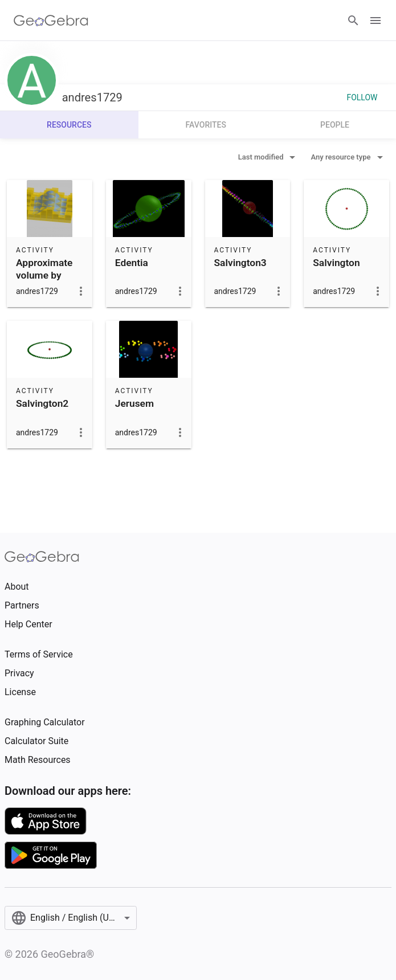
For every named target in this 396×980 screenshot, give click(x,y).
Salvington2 (42, 403)
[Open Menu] (375, 21)
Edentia (132, 263)
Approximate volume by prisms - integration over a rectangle (44, 295)
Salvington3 (240, 263)
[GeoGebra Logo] (51, 21)
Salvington (336, 263)
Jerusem (134, 403)
